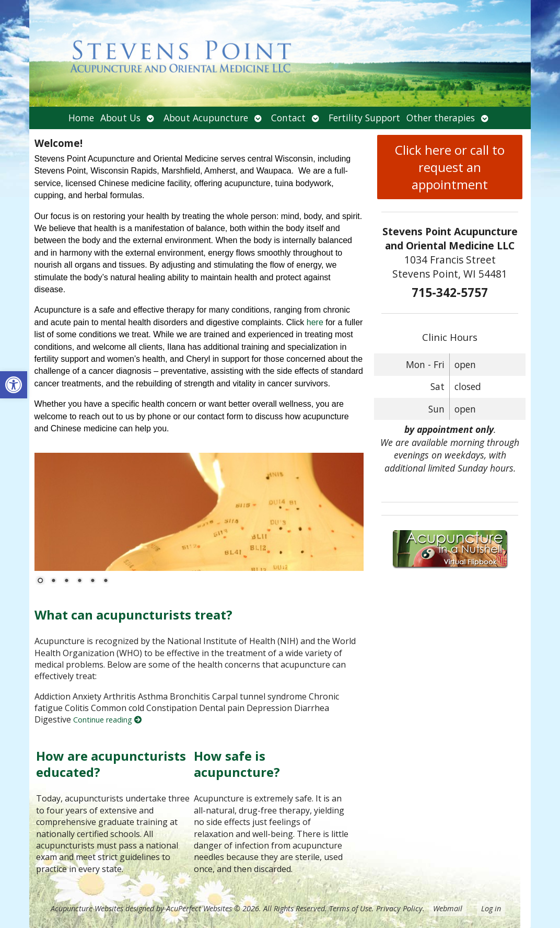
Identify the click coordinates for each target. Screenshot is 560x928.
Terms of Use (351, 908)
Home (81, 118)
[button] (14, 385)
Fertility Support (364, 118)
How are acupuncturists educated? (111, 764)
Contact (288, 118)
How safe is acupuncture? (237, 764)
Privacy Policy (399, 908)
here (315, 322)
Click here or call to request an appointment (450, 167)
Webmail (448, 908)
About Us (120, 118)
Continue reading (107, 720)
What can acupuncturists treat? (133, 615)
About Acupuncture (206, 118)
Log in (491, 908)
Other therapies (441, 118)
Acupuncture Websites (87, 908)
